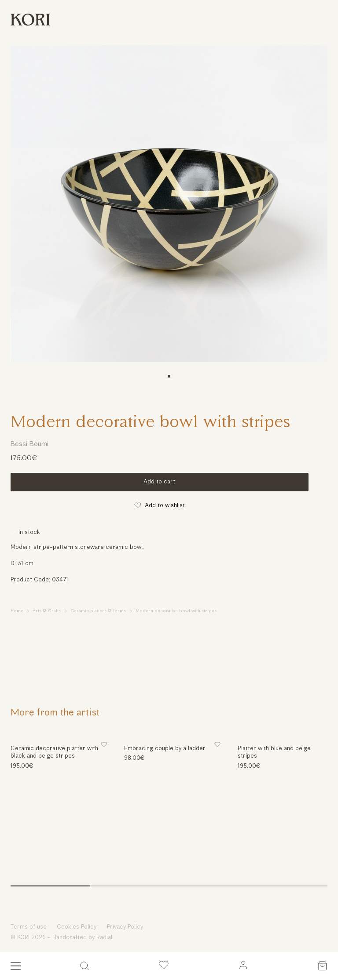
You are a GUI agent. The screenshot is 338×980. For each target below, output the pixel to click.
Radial (104, 938)
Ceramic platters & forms (98, 611)
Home (17, 611)
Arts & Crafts (47, 611)
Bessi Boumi (29, 444)
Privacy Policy (125, 927)
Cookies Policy (77, 927)
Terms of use (29, 927)
